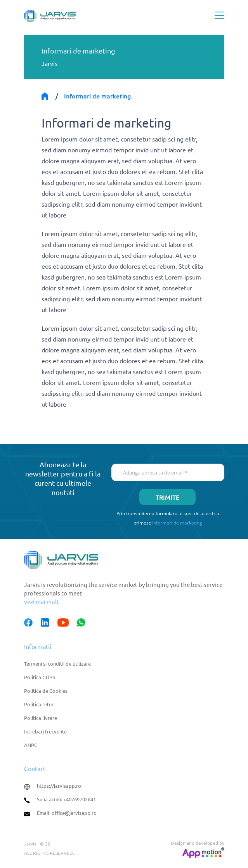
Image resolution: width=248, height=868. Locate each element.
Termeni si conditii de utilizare (57, 664)
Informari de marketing (177, 523)
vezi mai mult (42, 601)
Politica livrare (41, 718)
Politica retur (39, 704)
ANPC (31, 745)
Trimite (167, 497)
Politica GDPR (40, 677)
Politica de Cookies (46, 691)
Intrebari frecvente (45, 731)
